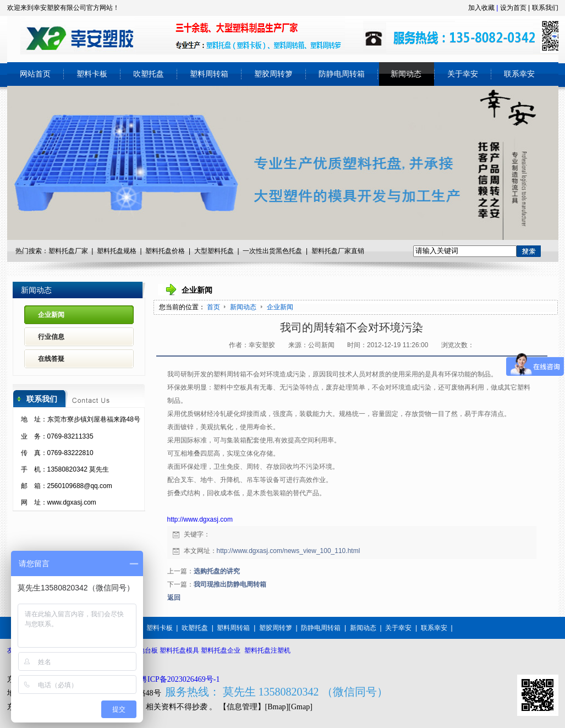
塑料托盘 (158, 251)
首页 (213, 307)
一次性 (253, 251)
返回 (174, 598)
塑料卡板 (160, 628)
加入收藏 (481, 8)
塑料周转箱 (233, 628)
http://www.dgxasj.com (200, 519)
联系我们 (545, 8)
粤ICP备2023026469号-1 (180, 679)
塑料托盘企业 (221, 650)
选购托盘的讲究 (217, 571)
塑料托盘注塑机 (267, 650)
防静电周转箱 (321, 628)
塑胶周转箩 (276, 628)
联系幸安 (434, 628)
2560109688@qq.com (80, 486)
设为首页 (513, 8)
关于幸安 (398, 628)
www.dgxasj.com (72, 502)
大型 (201, 251)
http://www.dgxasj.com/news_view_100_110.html (289, 551)
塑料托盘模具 (179, 650)
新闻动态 (244, 307)
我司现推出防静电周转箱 (230, 584)
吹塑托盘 (195, 628)
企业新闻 (280, 307)
